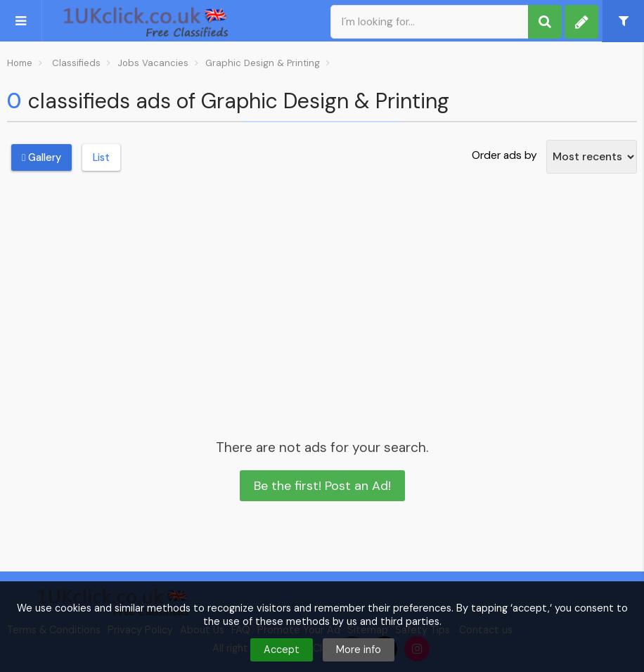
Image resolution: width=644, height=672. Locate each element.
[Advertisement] (322, 291)
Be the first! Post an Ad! (322, 486)
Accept (282, 650)
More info (359, 650)
